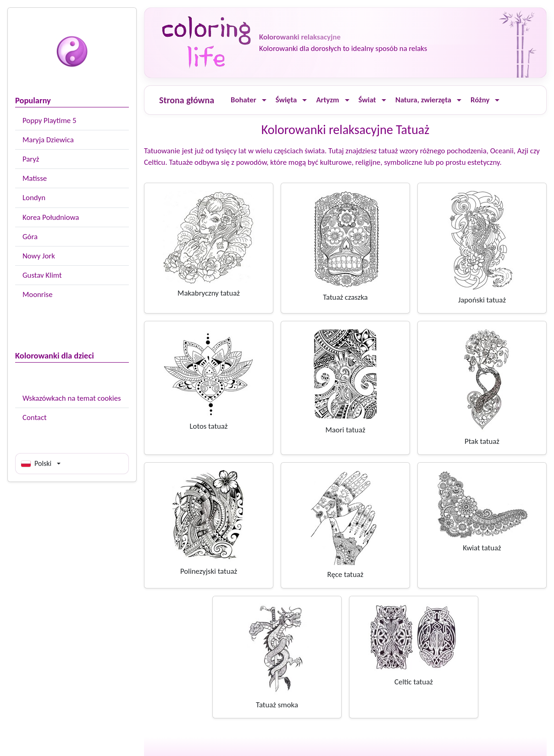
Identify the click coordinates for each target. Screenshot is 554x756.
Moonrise (37, 294)
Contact (35, 417)
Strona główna (187, 100)
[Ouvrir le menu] (264, 100)
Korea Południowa (51, 217)
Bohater (244, 100)
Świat (367, 100)
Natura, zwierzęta (423, 100)
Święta (286, 100)
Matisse (35, 178)
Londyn (34, 198)
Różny (480, 100)
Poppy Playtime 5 (49, 120)
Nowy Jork (39, 256)
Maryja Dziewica (48, 140)
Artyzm (327, 100)
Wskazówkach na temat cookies (72, 398)
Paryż (31, 159)
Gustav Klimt (42, 275)
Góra (30, 237)
